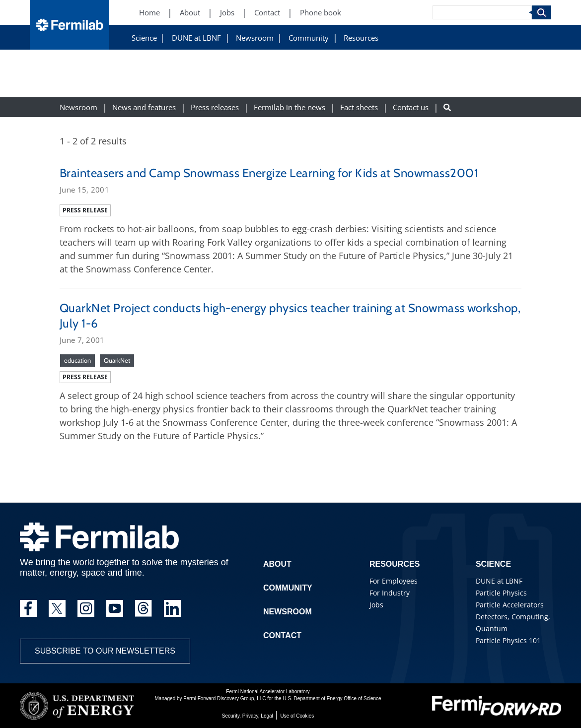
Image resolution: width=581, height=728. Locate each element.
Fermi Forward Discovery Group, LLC (224, 698)
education (77, 360)
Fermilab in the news (290, 107)
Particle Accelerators (510, 605)
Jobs (376, 605)
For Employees (394, 581)
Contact (282, 635)
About (277, 564)
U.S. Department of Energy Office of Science (332, 698)
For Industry (390, 593)
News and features (144, 107)
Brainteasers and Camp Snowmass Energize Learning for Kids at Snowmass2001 (269, 173)
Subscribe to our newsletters (105, 651)
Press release (85, 210)
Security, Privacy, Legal (248, 716)
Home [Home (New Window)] (149, 13)
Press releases (215, 107)
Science (144, 38)
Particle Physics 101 (508, 640)
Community (309, 38)
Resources (361, 38)
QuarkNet (117, 360)
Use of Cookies (297, 716)
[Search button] (447, 107)
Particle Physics (501, 593)
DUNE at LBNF (196, 38)
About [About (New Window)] (190, 13)
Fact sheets (359, 107)
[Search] (482, 12)
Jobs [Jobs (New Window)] (227, 13)
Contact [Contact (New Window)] (267, 13)
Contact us (411, 107)
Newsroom (255, 38)
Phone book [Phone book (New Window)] (321, 13)
